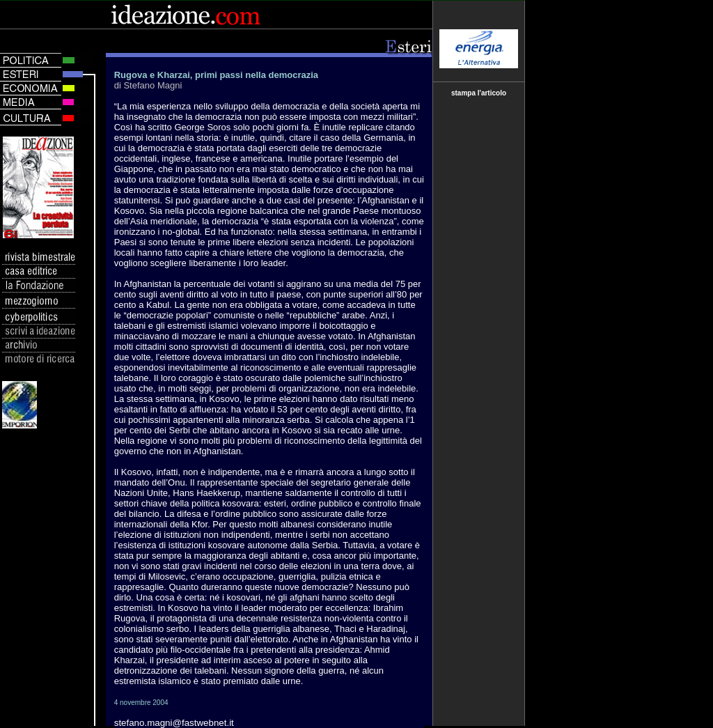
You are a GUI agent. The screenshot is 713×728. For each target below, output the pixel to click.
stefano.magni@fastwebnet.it (174, 723)
